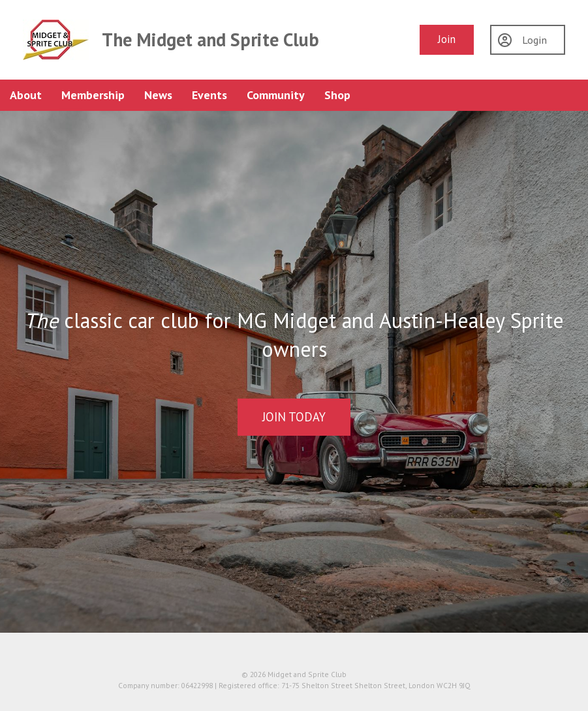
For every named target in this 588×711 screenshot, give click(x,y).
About (26, 95)
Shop (337, 95)
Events (209, 95)
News (158, 95)
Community (276, 95)
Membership (93, 95)
